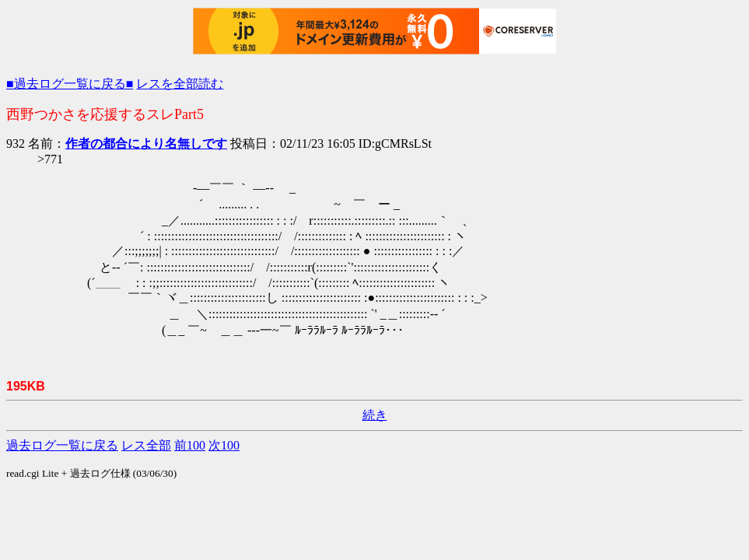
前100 (190, 445)
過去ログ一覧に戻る (62, 445)
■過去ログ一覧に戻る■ (70, 84)
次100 (224, 445)
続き (375, 415)
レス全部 (146, 445)
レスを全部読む (180, 84)
